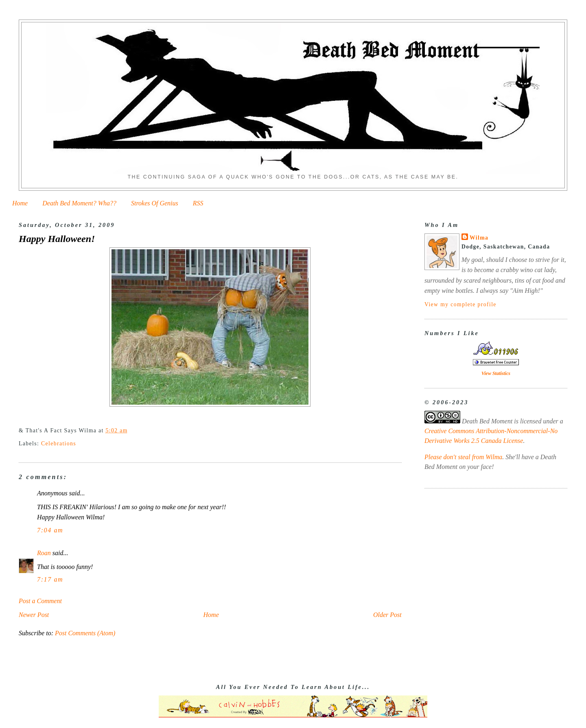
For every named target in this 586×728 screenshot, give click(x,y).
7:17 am (50, 579)
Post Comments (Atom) (85, 633)
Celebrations (59, 444)
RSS (198, 203)
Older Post (387, 615)
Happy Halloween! (57, 239)
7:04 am (50, 530)
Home (20, 203)
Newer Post (34, 615)
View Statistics (496, 373)
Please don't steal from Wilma (463, 457)
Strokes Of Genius (155, 203)
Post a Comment (40, 601)
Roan (44, 553)
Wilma (479, 238)
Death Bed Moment (487, 421)
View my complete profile (460, 304)
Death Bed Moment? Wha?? (79, 203)
